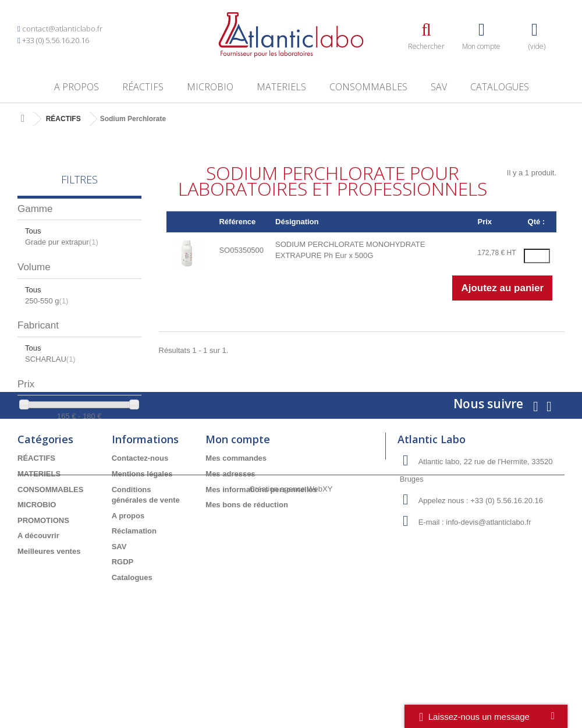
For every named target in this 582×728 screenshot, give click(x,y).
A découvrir (38, 612)
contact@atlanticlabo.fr (62, 29)
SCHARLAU (50, 359)
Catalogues (500, 87)
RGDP (123, 639)
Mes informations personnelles (261, 566)
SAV (439, 87)
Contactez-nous (140, 535)
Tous (33, 231)
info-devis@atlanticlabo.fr (488, 599)
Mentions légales (142, 550)
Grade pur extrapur (62, 242)
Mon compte (238, 516)
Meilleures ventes (49, 628)
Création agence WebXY (291, 696)
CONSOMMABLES (368, 87)
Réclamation (134, 607)
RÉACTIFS (143, 87)
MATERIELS (281, 87)
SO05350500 (241, 250)
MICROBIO (210, 87)
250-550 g (47, 301)
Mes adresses (230, 550)
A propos (77, 87)
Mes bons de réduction (247, 581)
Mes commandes (236, 535)
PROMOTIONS (43, 597)
